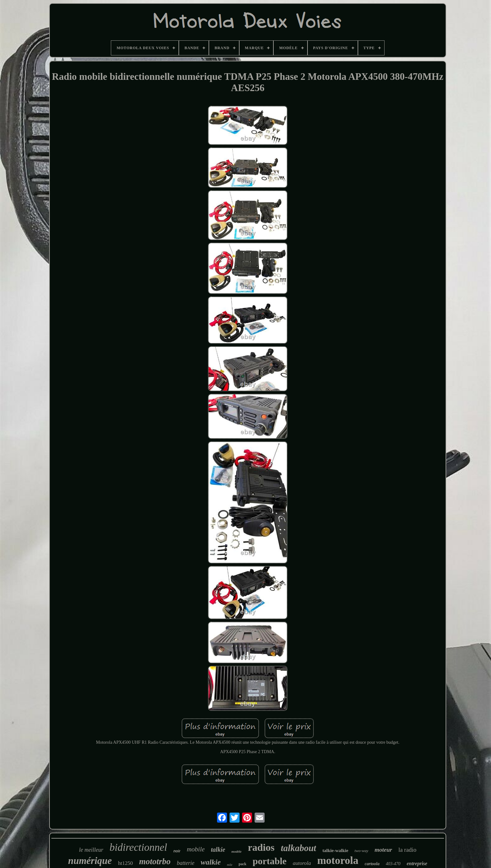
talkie (218, 850)
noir (177, 851)
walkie (211, 862)
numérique (90, 861)
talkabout (299, 848)
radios (261, 847)
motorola (338, 860)
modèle (236, 851)
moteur (383, 850)
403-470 (393, 864)
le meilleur (91, 850)
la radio (407, 850)
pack (243, 864)
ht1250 (125, 863)
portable (270, 861)
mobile (196, 849)
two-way (361, 851)
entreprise (417, 863)
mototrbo (155, 861)
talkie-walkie (336, 850)
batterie (186, 863)
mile (230, 865)
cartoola (372, 864)
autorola (302, 863)
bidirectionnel (138, 847)
